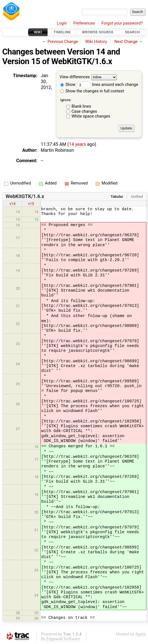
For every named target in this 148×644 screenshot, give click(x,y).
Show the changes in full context (92, 91)
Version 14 (86, 52)
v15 (31, 204)
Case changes (84, 111)
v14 (13, 204)
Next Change (126, 42)
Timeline (62, 32)
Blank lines (81, 106)
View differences (75, 77)
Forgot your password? (122, 23)
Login (62, 23)
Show (68, 85)
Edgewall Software (63, 639)
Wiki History (96, 42)
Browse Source (98, 32)
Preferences (84, 23)
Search (132, 32)
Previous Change (63, 42)
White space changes (91, 116)
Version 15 (21, 61)
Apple (141, 634)
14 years (78, 144)
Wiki (38, 32)
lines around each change (108, 85)
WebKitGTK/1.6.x (82, 61)
